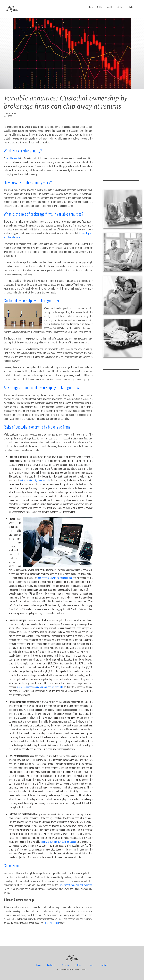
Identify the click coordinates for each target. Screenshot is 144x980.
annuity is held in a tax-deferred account (59, 841)
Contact (120, 7)
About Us (110, 7)
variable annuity (13, 158)
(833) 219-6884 (51, 923)
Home (91, 7)
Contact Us (51, 965)
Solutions (131, 7)
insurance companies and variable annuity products (40, 687)
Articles (100, 7)
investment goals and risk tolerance (76, 885)
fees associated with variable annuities (55, 578)
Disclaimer (104, 965)
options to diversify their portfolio (35, 480)
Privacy (91, 965)
